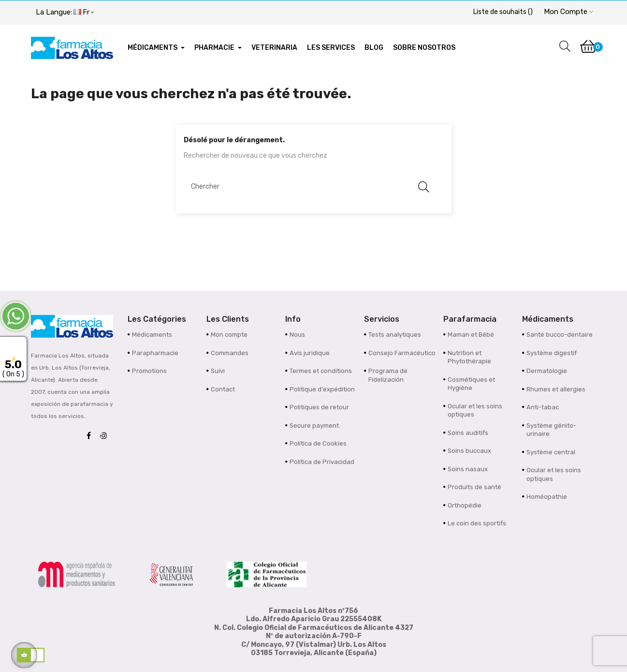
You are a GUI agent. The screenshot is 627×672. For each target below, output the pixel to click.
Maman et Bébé (471, 335)
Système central (551, 452)
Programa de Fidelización (388, 375)
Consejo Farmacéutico (402, 353)
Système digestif (552, 353)
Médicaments (152, 335)
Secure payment (314, 426)
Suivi (218, 371)
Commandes (230, 353)
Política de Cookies (318, 443)
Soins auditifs (468, 433)
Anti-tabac (543, 407)
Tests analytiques (395, 335)
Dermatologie (547, 371)
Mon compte (229, 335)
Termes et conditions (321, 371)
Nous (297, 335)
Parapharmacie (155, 353)
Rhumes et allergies (556, 389)
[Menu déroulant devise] (65, 13)
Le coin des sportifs (477, 523)
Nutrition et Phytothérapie (469, 357)
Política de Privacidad (322, 462)
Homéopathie (547, 497)
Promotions (149, 371)
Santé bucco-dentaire (560, 335)
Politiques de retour (319, 407)
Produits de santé (474, 487)
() (503, 12)
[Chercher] (309, 187)
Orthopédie (465, 505)
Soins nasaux (468, 469)
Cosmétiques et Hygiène (471, 384)
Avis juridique (310, 353)
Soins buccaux (469, 451)
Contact (223, 389)
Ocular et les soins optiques (475, 411)
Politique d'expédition (322, 389)
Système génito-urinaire (551, 430)
